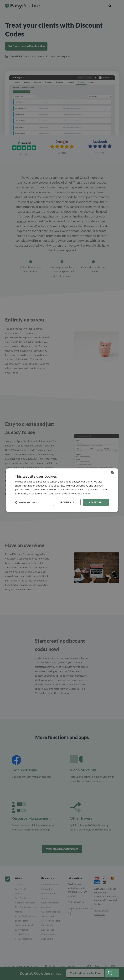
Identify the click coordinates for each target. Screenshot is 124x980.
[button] (26, 502)
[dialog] (62, 490)
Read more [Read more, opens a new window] (84, 493)
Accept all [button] (96, 502)
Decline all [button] (67, 502)
